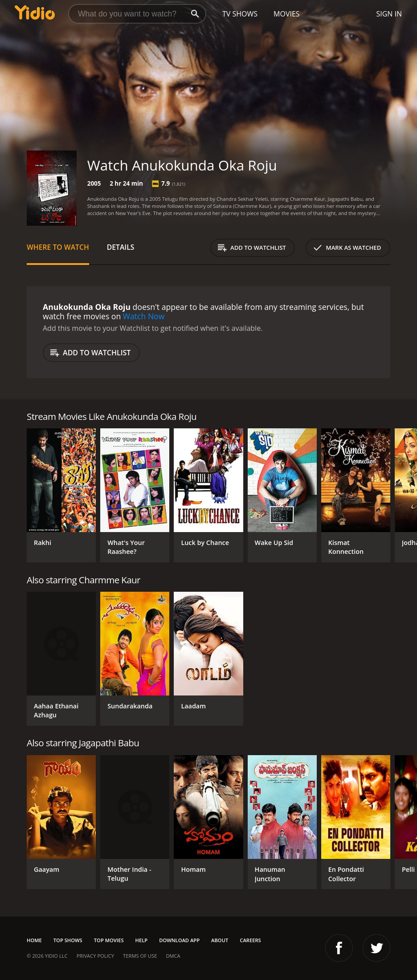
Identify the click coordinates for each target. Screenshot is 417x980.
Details (121, 247)
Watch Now (144, 316)
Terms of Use (140, 956)
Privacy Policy (95, 956)
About (220, 940)
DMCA (173, 956)
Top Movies (109, 940)
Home (34, 940)
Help (142, 940)
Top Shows (68, 940)
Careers (250, 940)
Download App (179, 940)
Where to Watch (58, 247)
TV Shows (240, 14)
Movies (287, 14)
